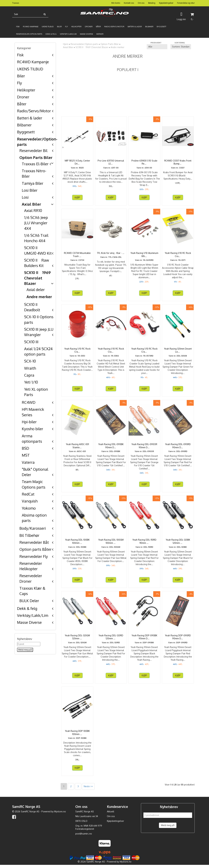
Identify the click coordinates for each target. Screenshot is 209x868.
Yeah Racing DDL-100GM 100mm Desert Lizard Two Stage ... (111, 543)
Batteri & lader (30, 118)
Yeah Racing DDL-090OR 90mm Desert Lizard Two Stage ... (144, 447)
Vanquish (30, 501)
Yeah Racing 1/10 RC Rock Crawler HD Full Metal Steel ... (111, 352)
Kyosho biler (32, 429)
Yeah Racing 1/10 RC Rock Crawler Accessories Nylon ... (178, 255)
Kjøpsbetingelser (166, 3)
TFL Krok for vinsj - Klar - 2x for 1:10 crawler (111, 255)
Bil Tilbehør (29, 535)
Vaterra (28, 462)
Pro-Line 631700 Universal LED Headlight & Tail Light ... (111, 162)
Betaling (152, 3)
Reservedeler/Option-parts (84, 44)
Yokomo (29, 508)
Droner (23, 97)
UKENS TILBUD (30, 69)
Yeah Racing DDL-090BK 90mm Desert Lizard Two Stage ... (111, 447)
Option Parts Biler (36, 157)
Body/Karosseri (33, 528)
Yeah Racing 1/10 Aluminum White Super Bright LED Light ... (144, 256)
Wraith (30, 368)
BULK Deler (29, 601)
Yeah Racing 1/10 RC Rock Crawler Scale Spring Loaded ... (144, 352)
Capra (29, 375)
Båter (22, 104)
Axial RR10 (33, 210)
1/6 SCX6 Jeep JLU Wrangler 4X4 (36, 223)
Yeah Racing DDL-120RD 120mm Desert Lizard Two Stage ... (111, 639)
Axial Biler (31, 204)
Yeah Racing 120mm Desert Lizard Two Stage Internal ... (178, 350)
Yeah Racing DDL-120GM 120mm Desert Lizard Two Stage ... (77, 639)
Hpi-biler (29, 422)
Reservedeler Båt (34, 542)
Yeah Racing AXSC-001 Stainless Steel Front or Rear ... (77, 447)
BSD (25, 448)
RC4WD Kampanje (33, 62)
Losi (25, 197)
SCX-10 (30, 361)
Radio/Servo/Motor (34, 111)
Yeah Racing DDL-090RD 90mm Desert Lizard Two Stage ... (178, 447)
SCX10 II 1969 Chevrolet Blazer (37, 278)
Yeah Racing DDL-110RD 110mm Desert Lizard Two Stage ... (144, 543)
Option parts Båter (35, 549)
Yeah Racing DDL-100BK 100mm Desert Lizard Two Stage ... (77, 543)
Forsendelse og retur (186, 3)
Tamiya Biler (33, 183)
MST (26, 455)
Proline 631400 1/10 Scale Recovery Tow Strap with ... (144, 162)
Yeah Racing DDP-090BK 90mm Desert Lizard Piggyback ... (144, 639)
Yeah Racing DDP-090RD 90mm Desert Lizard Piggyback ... (178, 639)
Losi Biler (30, 190)
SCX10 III (31, 342)
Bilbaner (24, 125)
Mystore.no (60, 814)
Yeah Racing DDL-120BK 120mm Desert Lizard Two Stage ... (178, 543)
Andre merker (39, 297)
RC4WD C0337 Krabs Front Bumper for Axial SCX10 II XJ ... (178, 162)
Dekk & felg (27, 608)
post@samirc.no (84, 837)
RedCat (28, 494)
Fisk (20, 55)
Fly (20, 83)
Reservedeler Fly (34, 556)
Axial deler (36, 290)
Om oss (141, 3)
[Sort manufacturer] (157, 47)
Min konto (116, 3)
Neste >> (88, 789)
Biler (21, 76)
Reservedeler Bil (33, 150)
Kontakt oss (129, 3)
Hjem (66, 44)
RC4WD (29, 402)
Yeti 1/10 (31, 382)
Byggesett (26, 132)
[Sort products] (181, 47)
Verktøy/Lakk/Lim (33, 615)
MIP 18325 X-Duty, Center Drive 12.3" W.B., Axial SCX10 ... (77, 164)
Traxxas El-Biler (35, 164)
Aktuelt (111, 814)
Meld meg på (168, 828)
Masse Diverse (29, 622)
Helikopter (26, 90)
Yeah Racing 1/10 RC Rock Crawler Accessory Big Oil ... (77, 350)
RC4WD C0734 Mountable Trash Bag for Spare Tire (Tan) (77, 256)
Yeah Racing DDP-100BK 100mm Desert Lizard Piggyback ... (77, 734)
